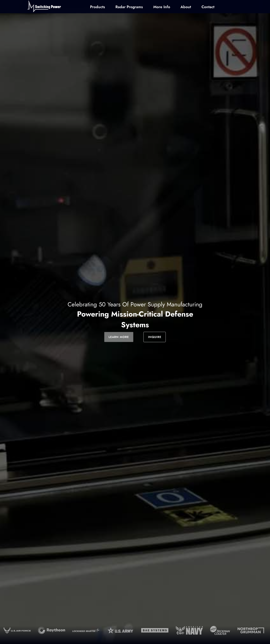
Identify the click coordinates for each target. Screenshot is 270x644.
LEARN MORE (119, 337)
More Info (162, 7)
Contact (208, 7)
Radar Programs (129, 7)
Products (97, 7)
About (186, 7)
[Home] (44, 7)
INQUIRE (155, 337)
